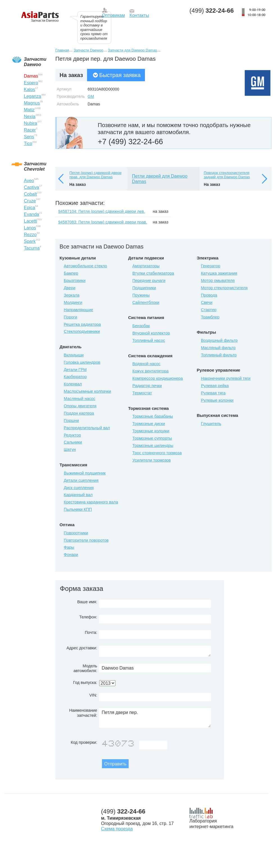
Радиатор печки (147, 386)
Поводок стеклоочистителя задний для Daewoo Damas (227, 175)
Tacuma (32, 248)
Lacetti (30, 221)
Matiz (29, 110)
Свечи (207, 302)
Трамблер (210, 317)
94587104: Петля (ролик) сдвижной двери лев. (102, 211)
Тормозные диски (149, 424)
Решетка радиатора (82, 324)
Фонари (71, 555)
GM (91, 96)
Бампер (71, 273)
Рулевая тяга (213, 393)
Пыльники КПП (78, 509)
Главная (62, 50)
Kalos (29, 90)
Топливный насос (149, 340)
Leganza (32, 96)
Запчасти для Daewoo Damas (132, 50)
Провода (209, 295)
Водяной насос (146, 364)
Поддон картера (79, 413)
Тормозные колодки (151, 431)
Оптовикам (113, 15)
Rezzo (30, 235)
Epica (29, 208)
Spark (30, 241)
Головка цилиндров (82, 362)
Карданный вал (78, 495)
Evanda (31, 214)
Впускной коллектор (151, 333)
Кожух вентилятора (150, 371)
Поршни (71, 421)
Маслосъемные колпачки (87, 391)
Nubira (30, 123)
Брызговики (75, 281)
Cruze (30, 201)
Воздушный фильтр (219, 340)
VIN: (93, 695)
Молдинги (73, 302)
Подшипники (144, 288)
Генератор (211, 266)
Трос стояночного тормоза (157, 453)
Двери (70, 288)
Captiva (31, 187)
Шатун (70, 449)
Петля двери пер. (155, 718)
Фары (69, 547)
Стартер (209, 310)
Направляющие (78, 310)
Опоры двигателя (80, 406)
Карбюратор (75, 377)
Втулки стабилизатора (153, 273)
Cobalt (30, 194)
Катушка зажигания (219, 273)
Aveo (29, 181)
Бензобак (141, 326)
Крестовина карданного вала (91, 502)
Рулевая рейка (215, 386)
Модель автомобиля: (85, 668)
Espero (31, 83)
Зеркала (72, 295)
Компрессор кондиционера (158, 378)
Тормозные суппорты (152, 438)
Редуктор (72, 435)
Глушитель (211, 424)
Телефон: (88, 617)
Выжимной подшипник (85, 473)
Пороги (70, 317)
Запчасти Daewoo (88, 50)
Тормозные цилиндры (153, 446)
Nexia (30, 117)
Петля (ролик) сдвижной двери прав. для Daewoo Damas (95, 175)
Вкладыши (74, 355)
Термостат (142, 393)
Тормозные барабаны (153, 416)
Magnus (32, 103)
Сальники (73, 442)
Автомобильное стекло (85, 266)
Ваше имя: (87, 602)
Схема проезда (117, 829)
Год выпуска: (85, 682)
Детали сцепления (81, 480)
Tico (28, 143)
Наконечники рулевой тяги (226, 378)
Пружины (141, 295)
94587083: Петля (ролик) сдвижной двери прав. (103, 222)
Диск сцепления (79, 488)
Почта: (91, 632)
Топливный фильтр (219, 355)
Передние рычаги (149, 281)
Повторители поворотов (86, 540)
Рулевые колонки (217, 400)
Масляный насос (79, 399)
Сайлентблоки (146, 302)
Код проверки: (84, 742)
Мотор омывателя (218, 281)
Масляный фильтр (218, 348)
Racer (30, 130)
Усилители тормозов (152, 460)
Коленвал (73, 384)
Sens (29, 137)
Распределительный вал (87, 428)
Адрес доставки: (82, 648)
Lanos (30, 228)
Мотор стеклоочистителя (224, 288)
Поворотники (76, 533)
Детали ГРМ (75, 370)
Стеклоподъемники (82, 331)
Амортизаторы (146, 266)
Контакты (139, 15)
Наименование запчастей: (83, 713)
